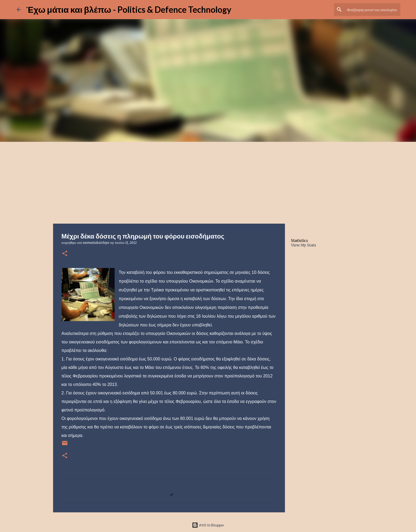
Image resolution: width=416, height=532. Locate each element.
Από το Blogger (208, 525)
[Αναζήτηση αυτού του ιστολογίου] (372, 10)
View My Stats (304, 245)
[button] (65, 254)
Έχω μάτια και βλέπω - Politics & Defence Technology (129, 9)
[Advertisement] (208, 182)
